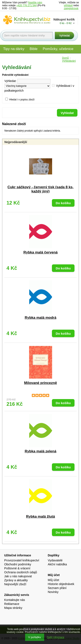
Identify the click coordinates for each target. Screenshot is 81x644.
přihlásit (68, 5)
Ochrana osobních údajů (21, 572)
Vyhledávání (69, 61)
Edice (55, 58)
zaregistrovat (71, 8)
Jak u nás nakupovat (18, 576)
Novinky (53, 592)
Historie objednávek (61, 584)
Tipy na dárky (14, 49)
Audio (40, 58)
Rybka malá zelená (40, 451)
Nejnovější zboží (15, 584)
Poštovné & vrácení (17, 568)
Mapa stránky (13, 608)
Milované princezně (40, 383)
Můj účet (53, 580)
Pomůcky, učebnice (58, 49)
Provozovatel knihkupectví (22, 560)
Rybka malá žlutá (41, 517)
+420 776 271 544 (26, 5)
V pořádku (35, 637)
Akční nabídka (57, 564)
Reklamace (12, 604)
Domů (65, 58)
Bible (33, 49)
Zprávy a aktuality (16, 580)
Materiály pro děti (17, 58)
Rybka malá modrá (40, 318)
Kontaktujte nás (15, 600)
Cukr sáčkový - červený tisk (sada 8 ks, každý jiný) (41, 189)
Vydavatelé (55, 560)
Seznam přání (57, 588)
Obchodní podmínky (18, 564)
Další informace (56, 637)
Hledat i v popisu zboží (22, 100)
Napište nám (35, 3)
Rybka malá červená (41, 252)
